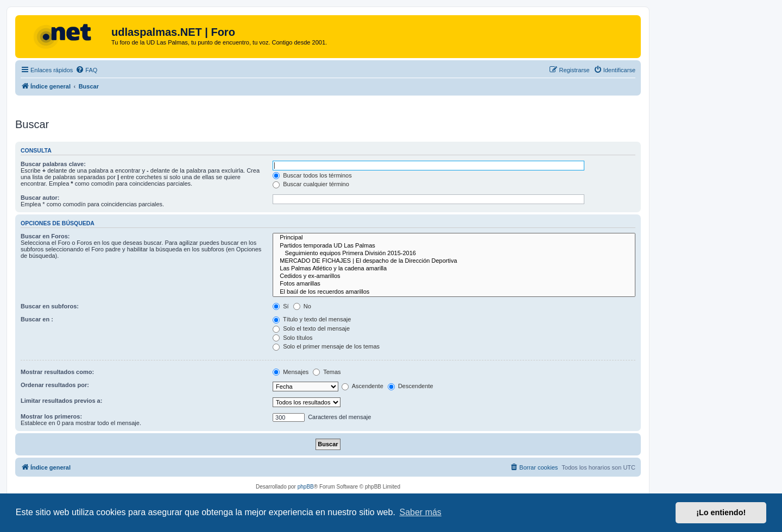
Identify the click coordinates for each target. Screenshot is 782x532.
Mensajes (291, 372)
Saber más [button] (421, 512)
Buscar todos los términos (312, 175)
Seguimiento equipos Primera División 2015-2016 (454, 254)
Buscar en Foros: (45, 236)
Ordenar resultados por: (55, 385)
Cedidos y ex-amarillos (454, 276)
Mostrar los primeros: (51, 416)
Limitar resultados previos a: (61, 401)
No (302, 306)
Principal (454, 238)
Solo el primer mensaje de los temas (326, 346)
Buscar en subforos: (50, 306)
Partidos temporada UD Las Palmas (454, 246)
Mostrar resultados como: (57, 372)
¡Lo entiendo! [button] (721, 512)
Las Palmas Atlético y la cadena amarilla (454, 269)
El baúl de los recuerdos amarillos (454, 292)
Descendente (411, 386)
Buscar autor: (40, 198)
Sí (280, 306)
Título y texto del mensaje (312, 319)
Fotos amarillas (454, 284)
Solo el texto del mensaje (311, 328)
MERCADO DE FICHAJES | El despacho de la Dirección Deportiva (454, 261)
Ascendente (362, 386)
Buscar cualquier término (311, 184)
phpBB (306, 487)
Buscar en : (37, 319)
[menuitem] (86, 70)
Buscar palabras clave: (53, 164)
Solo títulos (292, 338)
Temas (327, 372)
